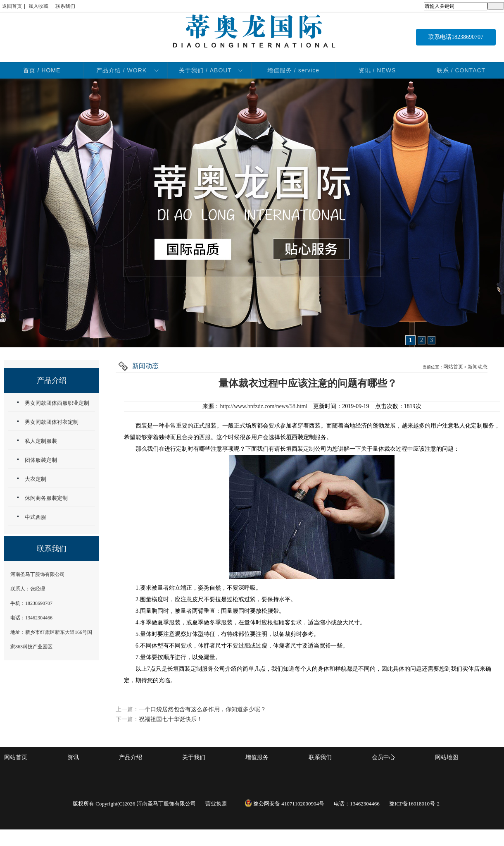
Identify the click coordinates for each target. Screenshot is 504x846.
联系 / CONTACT (461, 70)
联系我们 (65, 6)
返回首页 (12, 6)
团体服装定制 (41, 460)
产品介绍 (131, 757)
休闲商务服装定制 (46, 498)
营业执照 (216, 804)
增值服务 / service (293, 70)
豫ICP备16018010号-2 (414, 804)
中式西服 (36, 517)
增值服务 (257, 757)
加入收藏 (38, 6)
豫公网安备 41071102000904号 (284, 804)
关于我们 (194, 757)
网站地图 (447, 757)
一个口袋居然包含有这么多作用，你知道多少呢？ (202, 709)
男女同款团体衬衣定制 (52, 422)
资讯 (73, 757)
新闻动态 (478, 367)
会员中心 (383, 757)
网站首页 (453, 367)
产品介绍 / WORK (121, 70)
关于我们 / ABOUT (205, 70)
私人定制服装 (41, 441)
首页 (42, 70)
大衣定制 (36, 479)
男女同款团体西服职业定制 (57, 403)
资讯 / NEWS (377, 70)
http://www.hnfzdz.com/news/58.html (264, 406)
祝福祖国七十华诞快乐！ (171, 719)
